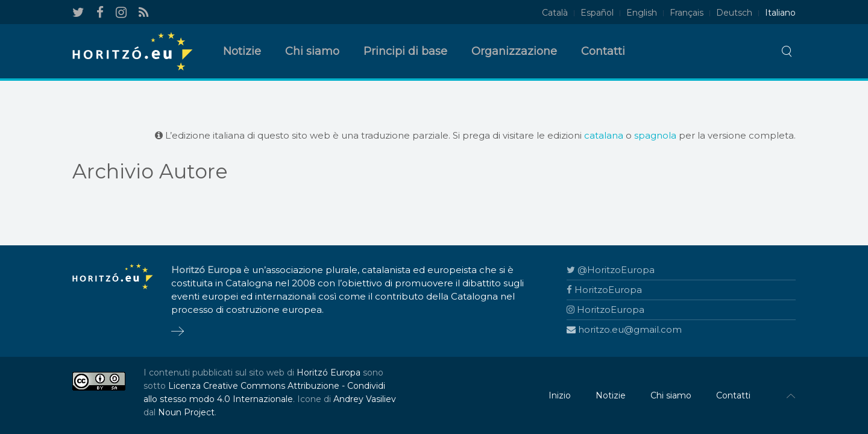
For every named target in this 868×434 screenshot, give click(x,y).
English (642, 13)
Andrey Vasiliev (365, 399)
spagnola (655, 135)
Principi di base (405, 51)
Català (555, 13)
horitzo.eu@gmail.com (624, 329)
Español (597, 13)
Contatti (603, 51)
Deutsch (734, 13)
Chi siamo (312, 51)
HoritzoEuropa (604, 290)
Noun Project (186, 412)
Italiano (780, 13)
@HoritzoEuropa (611, 270)
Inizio (560, 395)
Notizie (242, 51)
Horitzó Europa (329, 373)
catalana (604, 135)
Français (687, 13)
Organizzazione (514, 51)
